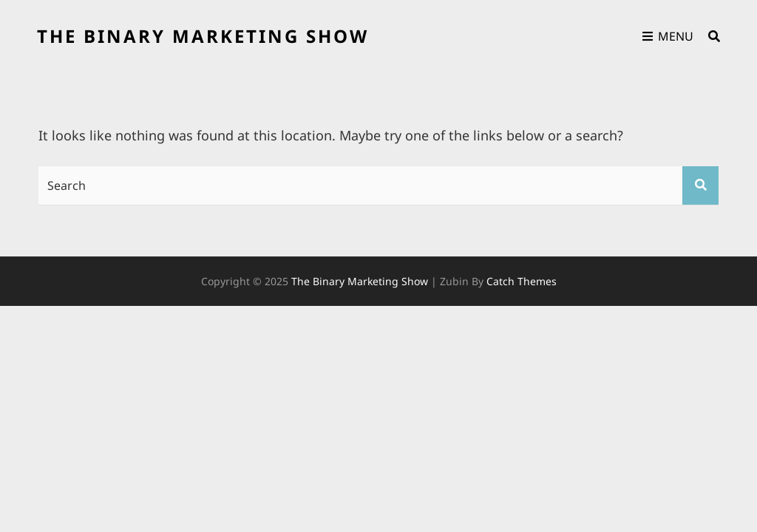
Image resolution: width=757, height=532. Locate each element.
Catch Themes (522, 281)
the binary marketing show (203, 36)
